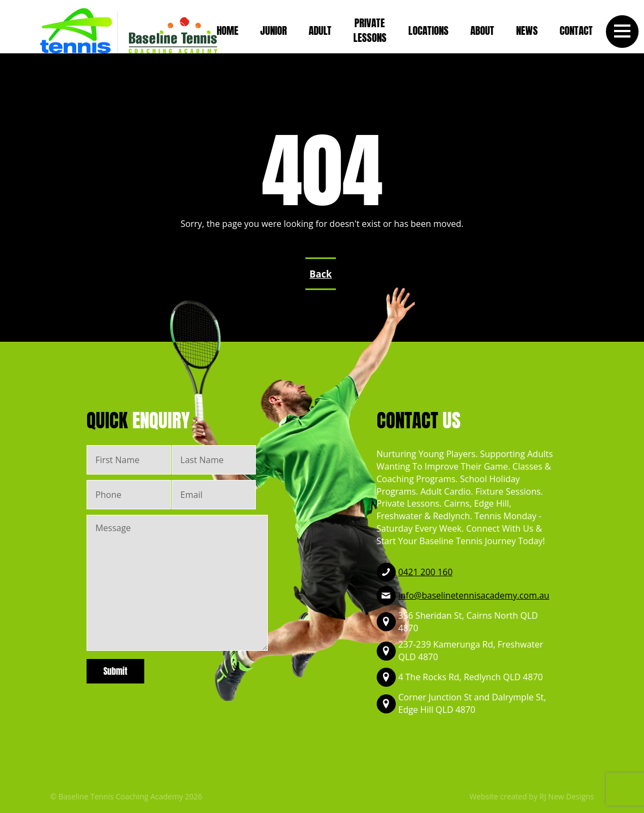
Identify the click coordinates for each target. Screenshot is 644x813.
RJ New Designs (567, 796)
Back (321, 274)
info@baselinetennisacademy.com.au (474, 595)
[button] (622, 31)
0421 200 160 (426, 572)
